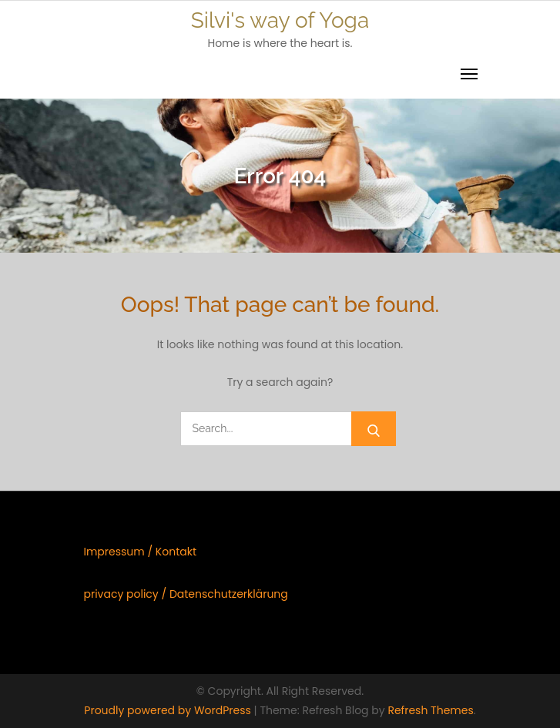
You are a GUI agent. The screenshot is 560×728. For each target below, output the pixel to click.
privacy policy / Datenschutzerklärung (185, 594)
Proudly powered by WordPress (169, 710)
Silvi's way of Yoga (280, 20)
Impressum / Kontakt (140, 552)
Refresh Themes (430, 710)
